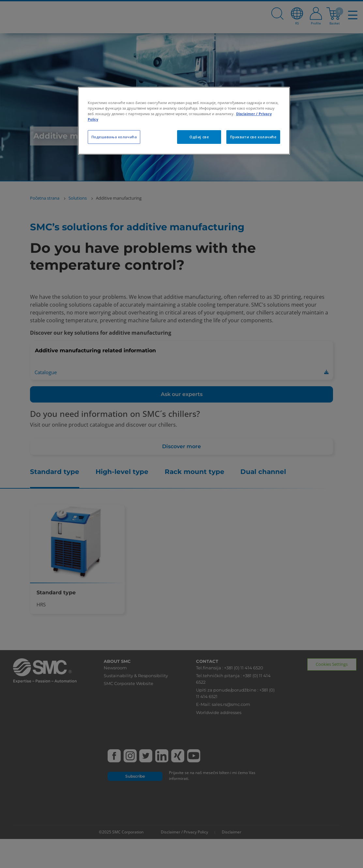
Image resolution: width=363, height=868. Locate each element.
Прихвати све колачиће (253, 137)
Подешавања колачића (114, 137)
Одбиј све (199, 137)
